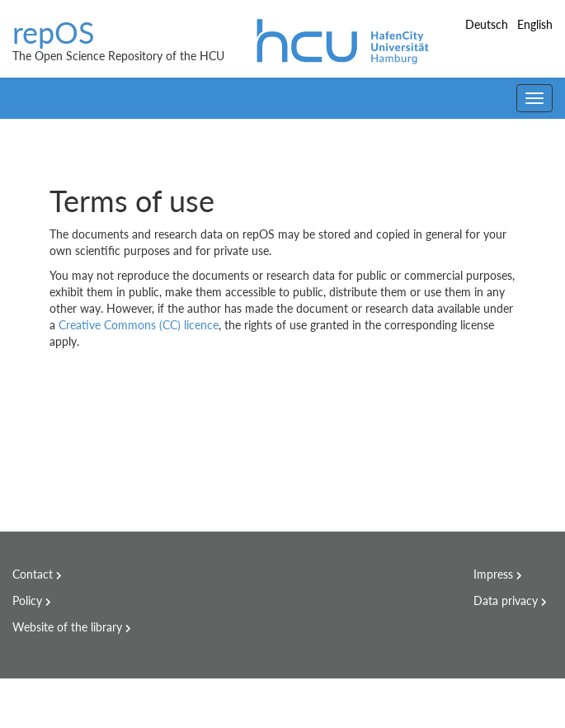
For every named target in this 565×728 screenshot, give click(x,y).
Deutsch (488, 24)
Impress (493, 574)
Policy (27, 600)
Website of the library (67, 627)
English (535, 24)
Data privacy (506, 600)
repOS (54, 33)
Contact (33, 574)
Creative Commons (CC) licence (139, 325)
